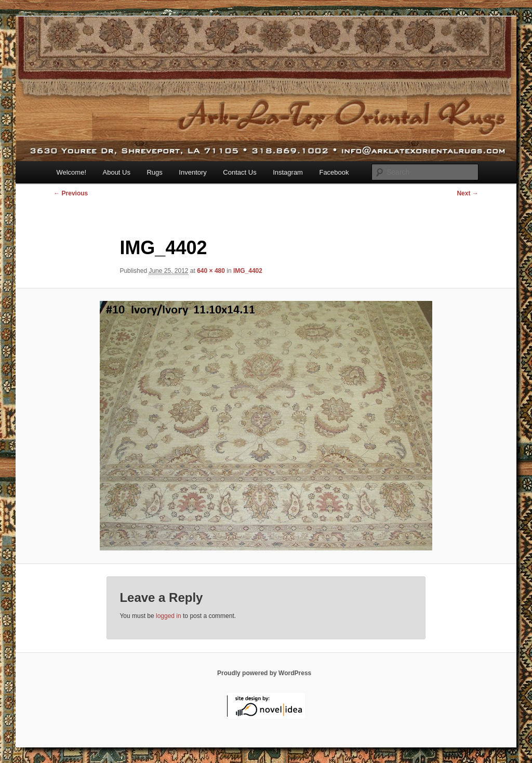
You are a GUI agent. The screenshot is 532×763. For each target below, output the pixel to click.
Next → (467, 193)
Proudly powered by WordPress (264, 673)
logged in (169, 616)
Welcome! (71, 172)
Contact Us (240, 172)
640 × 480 (211, 271)
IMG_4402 (248, 271)
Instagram (288, 172)
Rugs (154, 172)
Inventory (192, 172)
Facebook (334, 172)
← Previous (71, 193)
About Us (117, 172)
